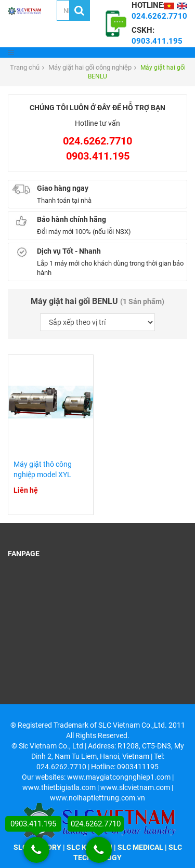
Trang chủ (25, 67)
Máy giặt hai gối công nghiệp (90, 67)
